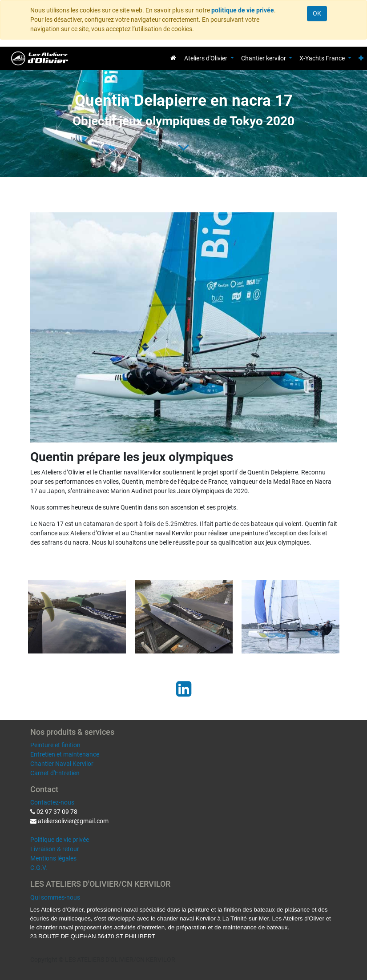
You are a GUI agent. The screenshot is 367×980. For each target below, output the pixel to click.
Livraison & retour (55, 849)
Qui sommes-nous (55, 897)
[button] (361, 58)
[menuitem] (173, 58)
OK (317, 13)
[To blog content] (183, 147)
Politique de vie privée (60, 840)
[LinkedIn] (184, 689)
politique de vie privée (243, 10)
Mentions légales (53, 858)
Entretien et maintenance (65, 754)
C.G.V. (39, 868)
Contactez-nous (52, 802)
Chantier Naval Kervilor (62, 764)
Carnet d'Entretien (55, 773)
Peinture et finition (55, 745)
